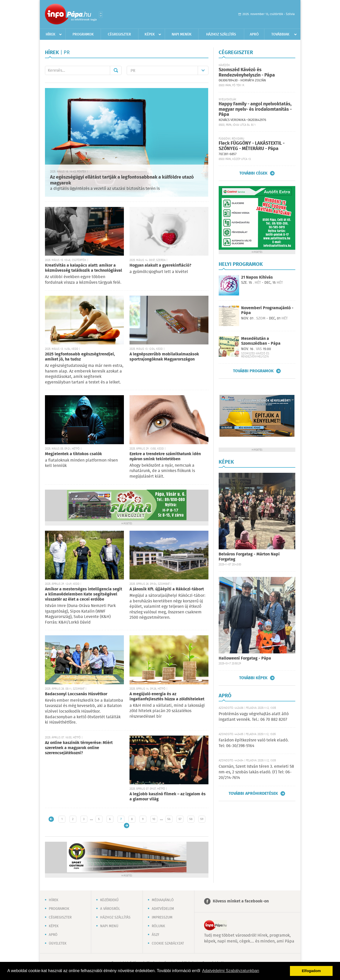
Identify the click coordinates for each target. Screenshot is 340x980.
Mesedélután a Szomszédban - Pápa (261, 341)
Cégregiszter (119, 34)
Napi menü (109, 926)
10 (154, 819)
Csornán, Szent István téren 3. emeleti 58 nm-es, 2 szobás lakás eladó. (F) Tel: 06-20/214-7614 (256, 772)
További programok (253, 371)
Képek (150, 34)
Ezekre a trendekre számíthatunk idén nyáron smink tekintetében (165, 457)
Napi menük (182, 34)
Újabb (51, 819)
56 (169, 819)
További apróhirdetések (253, 793)
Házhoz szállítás (221, 34)
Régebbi (127, 826)
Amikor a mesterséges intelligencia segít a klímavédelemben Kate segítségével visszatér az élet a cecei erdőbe (84, 594)
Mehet (116, 70)
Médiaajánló (163, 900)
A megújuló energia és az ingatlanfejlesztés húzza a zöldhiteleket (167, 697)
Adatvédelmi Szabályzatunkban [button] (231, 971)
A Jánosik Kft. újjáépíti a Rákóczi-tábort (167, 589)
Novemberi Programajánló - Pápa (267, 311)
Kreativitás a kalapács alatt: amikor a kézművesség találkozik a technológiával (84, 268)
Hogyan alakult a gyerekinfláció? (160, 265)
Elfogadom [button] (311, 971)
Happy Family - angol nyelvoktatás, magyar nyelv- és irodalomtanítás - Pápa (255, 109)
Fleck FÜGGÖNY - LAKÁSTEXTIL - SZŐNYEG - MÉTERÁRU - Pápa (252, 146)
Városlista (101, 15)
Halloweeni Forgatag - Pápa (245, 658)
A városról (110, 909)
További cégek (253, 173)
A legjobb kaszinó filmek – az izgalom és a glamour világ (168, 797)
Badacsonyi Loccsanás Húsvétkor (76, 694)
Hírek (51, 34)
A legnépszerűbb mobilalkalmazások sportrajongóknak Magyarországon (164, 357)
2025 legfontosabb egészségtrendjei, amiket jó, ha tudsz (80, 357)
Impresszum (162, 917)
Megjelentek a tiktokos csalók (73, 454)
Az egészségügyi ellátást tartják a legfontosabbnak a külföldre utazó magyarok (122, 180)
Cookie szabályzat (168, 944)
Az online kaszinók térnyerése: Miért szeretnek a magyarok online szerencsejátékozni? (79, 748)
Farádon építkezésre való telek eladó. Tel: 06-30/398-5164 (254, 743)
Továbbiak (280, 34)
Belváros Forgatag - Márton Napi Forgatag (249, 557)
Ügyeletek (58, 944)
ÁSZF (156, 935)
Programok (83, 34)
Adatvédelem (163, 909)
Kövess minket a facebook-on (241, 901)
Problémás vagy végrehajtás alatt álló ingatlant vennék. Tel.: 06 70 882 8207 (254, 717)
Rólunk (158, 926)
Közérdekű (109, 900)
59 (202, 819)
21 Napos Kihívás (257, 277)
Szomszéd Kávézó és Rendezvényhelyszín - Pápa (247, 73)
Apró (254, 34)
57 (180, 819)
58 (191, 819)
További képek (253, 678)
